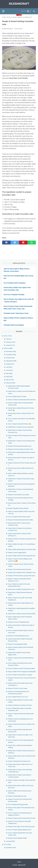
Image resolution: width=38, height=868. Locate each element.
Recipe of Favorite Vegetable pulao (19, 622)
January (10, 345)
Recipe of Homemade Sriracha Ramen (20, 569)
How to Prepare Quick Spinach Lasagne (20, 675)
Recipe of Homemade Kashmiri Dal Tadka (21, 520)
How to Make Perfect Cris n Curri (18, 697)
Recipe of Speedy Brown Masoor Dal (19, 761)
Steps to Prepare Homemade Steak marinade (22, 400)
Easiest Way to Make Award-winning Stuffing (22, 614)
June (9, 370)
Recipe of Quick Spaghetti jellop (18, 644)
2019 (8, 844)
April (9, 377)
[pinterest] (23, 243)
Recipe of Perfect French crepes (18, 688)
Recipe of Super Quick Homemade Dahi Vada (22, 818)
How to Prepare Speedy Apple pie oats (20, 830)
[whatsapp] (32, 243)
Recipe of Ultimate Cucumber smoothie (20, 705)
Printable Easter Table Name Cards (16, 313)
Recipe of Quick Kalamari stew (17, 796)
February (11, 342)
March (10, 380)
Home (19, 862)
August (10, 364)
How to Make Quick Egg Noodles (18, 804)
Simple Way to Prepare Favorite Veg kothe (21, 427)
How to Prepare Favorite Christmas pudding (21, 668)
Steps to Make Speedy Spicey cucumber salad (22, 549)
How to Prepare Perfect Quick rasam (19, 517)
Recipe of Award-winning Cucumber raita (21, 449)
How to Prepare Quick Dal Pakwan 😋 (19, 424)
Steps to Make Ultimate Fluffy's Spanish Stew (22, 556)
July (9, 339)
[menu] (3, 11)
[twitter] (15, 243)
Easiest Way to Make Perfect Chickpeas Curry (22, 573)
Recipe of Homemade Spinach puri (19, 636)
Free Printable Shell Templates (15, 283)
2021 (8, 336)
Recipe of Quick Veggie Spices (17, 553)
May (9, 373)
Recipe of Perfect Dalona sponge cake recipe (22, 576)
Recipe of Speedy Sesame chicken (18, 508)
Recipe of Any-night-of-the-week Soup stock (21, 827)
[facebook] (6, 243)
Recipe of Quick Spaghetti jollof (17, 838)
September (11, 361)
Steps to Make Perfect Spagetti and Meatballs (22, 672)
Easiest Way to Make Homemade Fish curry (21, 589)
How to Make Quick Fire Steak (17, 397)
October (10, 358)
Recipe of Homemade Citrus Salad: (19, 495)
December (11, 351)
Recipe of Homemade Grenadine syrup (20, 446)
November (11, 355)
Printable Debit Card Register (14, 325)
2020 (8, 348)
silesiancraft (19, 4)
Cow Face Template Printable (14, 295)
